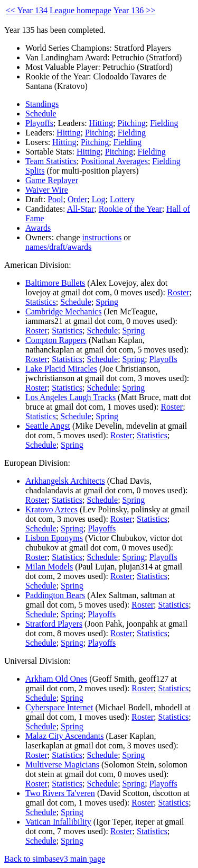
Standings (42, 104)
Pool (55, 199)
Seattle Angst (48, 426)
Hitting (101, 123)
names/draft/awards (58, 247)
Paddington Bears (55, 595)
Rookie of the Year (130, 209)
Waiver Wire (47, 190)
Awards (38, 228)
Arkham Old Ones (56, 679)
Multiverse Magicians (62, 765)
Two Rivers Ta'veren (60, 793)
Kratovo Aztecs (51, 509)
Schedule (41, 114)
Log (99, 199)
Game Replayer (52, 180)
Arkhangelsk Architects (65, 481)
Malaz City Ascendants (64, 736)
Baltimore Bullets (55, 283)
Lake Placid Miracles (61, 369)
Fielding (164, 123)
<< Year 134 (27, 10)
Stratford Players (54, 624)
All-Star (81, 209)
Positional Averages (115, 161)
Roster (178, 292)
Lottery (122, 199)
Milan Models (49, 567)
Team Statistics (51, 161)
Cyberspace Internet (59, 707)
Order (77, 199)
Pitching (131, 123)
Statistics (41, 302)
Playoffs (39, 123)
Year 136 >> (135, 10)
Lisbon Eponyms (54, 538)
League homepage (81, 10)
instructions (102, 237)
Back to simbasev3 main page (55, 859)
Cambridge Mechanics (63, 311)
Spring (107, 302)
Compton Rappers (56, 340)
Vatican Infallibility (58, 822)
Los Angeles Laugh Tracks (70, 397)
